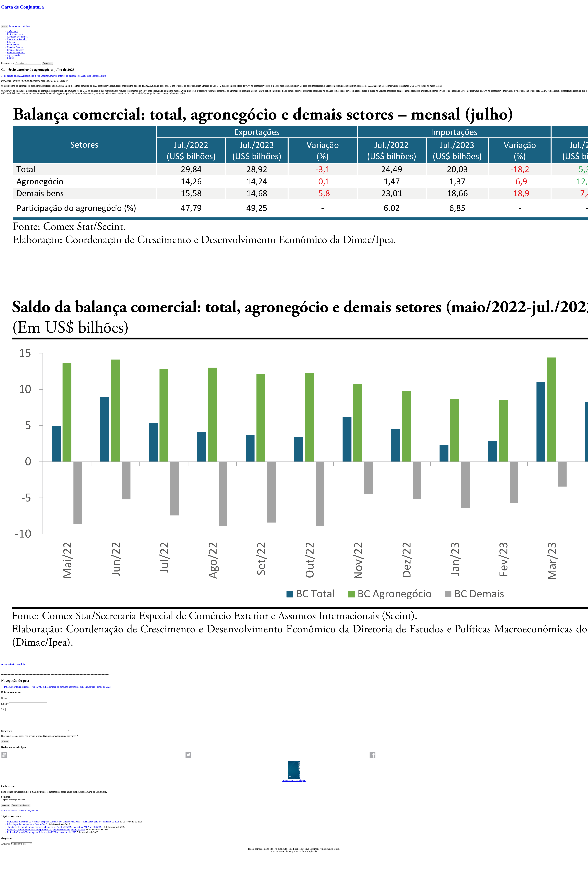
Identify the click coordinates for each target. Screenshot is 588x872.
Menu (5, 26)
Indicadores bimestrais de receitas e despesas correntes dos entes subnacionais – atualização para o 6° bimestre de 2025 (63, 825)
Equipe (10, 58)
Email (5, 704)
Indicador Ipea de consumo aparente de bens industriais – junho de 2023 (78, 687)
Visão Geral (13, 31)
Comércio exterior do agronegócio (64, 76)
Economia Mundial (16, 53)
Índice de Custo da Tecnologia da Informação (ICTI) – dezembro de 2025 (42, 836)
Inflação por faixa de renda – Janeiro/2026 (27, 828)
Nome (5, 698)
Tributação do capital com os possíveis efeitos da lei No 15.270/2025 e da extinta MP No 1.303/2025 (55, 830)
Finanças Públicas (16, 50)
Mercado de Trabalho (17, 39)
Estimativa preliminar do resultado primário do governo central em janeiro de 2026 (46, 833)
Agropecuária (13, 55)
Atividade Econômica (17, 37)
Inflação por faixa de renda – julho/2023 (22, 687)
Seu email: (6, 800)
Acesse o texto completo (13, 664)
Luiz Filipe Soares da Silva (93, 76)
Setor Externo (14, 45)
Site (3, 709)
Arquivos (6, 847)
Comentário (7, 734)
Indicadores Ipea (15, 34)
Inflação (11, 42)
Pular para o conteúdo (19, 26)
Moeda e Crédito (15, 47)
